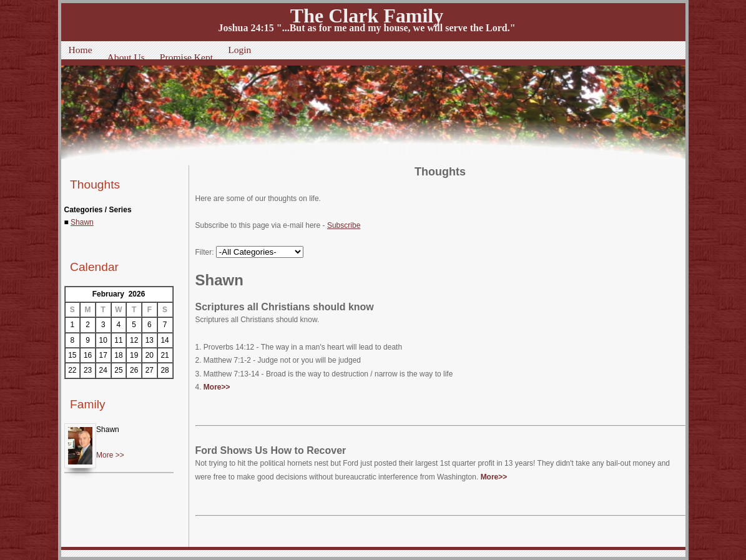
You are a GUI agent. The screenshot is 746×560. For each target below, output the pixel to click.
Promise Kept (186, 57)
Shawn (82, 222)
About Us (126, 57)
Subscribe (344, 225)
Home (81, 50)
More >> (110, 455)
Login (239, 50)
